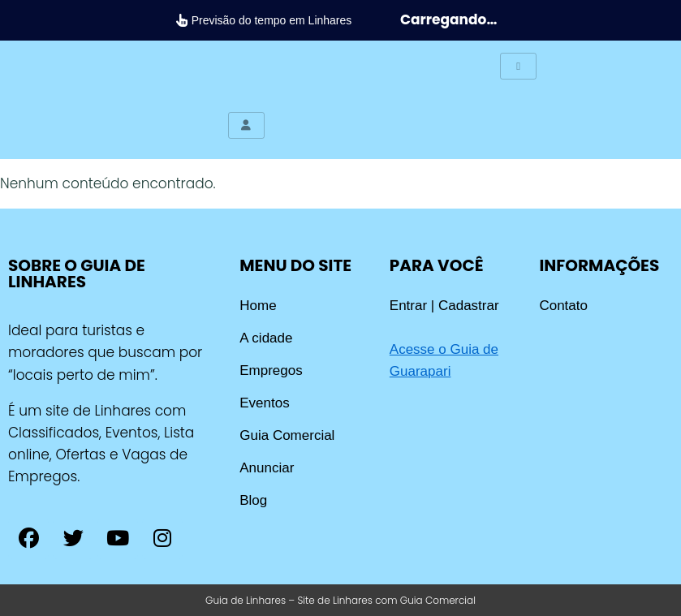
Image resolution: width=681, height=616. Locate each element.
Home (258, 306)
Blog (253, 500)
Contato (563, 306)
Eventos (264, 403)
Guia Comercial (287, 435)
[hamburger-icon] (518, 66)
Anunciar (267, 468)
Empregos (271, 370)
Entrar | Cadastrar (444, 306)
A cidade (266, 338)
